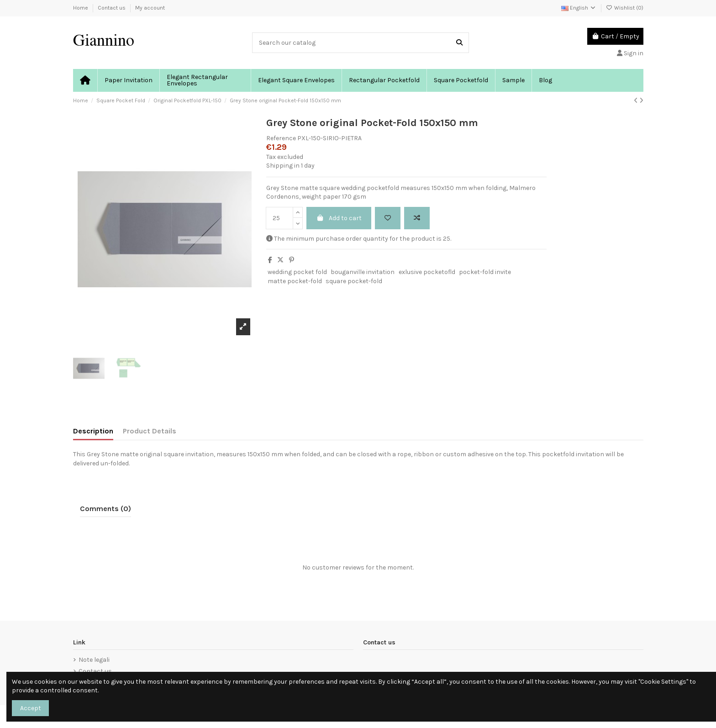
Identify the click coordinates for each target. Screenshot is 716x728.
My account (150, 8)
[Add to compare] (417, 218)
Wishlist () (625, 8)
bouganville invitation (363, 272)
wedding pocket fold (297, 272)
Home (81, 8)
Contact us (112, 8)
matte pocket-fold (295, 281)
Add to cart (339, 218)
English (579, 8)
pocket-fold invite (485, 272)
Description (93, 431)
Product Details (150, 431)
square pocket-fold (354, 281)
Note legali (94, 660)
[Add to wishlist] (388, 218)
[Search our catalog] (459, 43)
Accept (31, 708)
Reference (281, 138)
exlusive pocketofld (427, 272)
